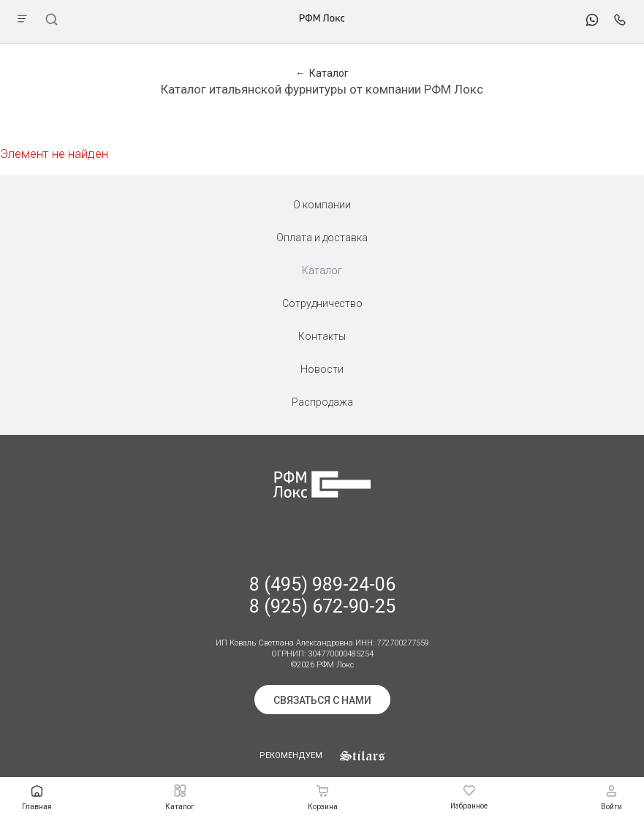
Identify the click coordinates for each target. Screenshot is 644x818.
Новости (322, 369)
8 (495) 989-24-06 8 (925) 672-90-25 (322, 595)
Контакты (322, 336)
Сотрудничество (322, 303)
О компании (322, 205)
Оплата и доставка (322, 238)
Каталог (322, 270)
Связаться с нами (322, 700)
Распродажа (322, 402)
